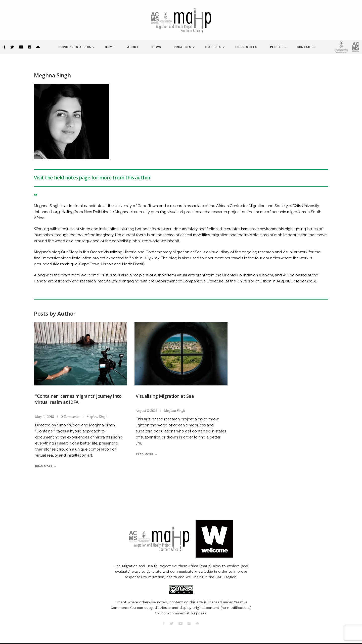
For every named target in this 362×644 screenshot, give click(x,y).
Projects (183, 47)
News (156, 47)
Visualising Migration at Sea (165, 396)
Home (110, 47)
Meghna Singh (97, 417)
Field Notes (246, 47)
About (133, 47)
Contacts (306, 47)
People (277, 47)
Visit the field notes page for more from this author (92, 178)
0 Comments (70, 417)
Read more (44, 466)
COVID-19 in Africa (75, 47)
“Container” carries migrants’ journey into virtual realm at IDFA (78, 399)
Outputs (214, 47)
